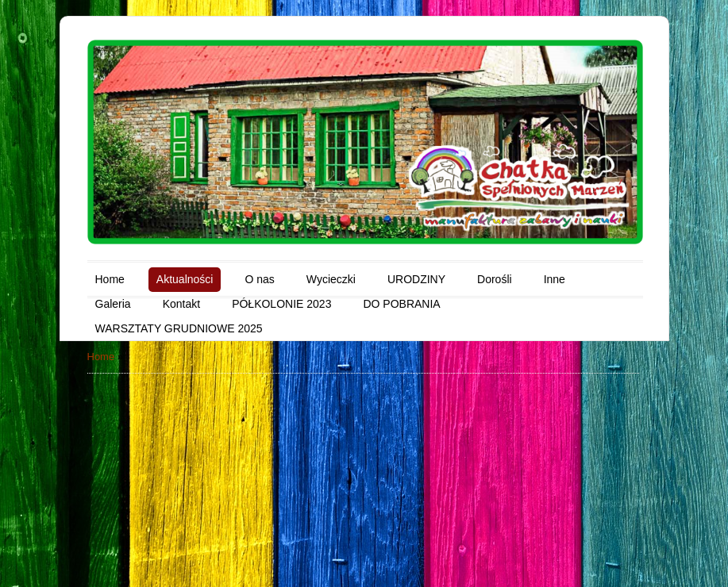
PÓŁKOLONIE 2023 (281, 304)
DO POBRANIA (401, 304)
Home (110, 279)
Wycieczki (331, 279)
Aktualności (185, 279)
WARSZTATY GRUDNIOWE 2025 (179, 328)
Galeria (113, 304)
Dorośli (495, 279)
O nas (259, 279)
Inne (555, 279)
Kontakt (181, 304)
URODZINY (416, 279)
